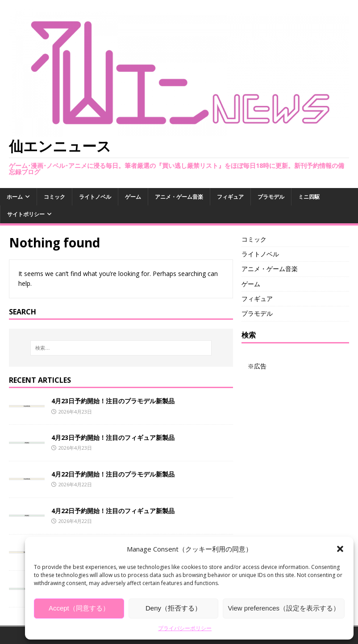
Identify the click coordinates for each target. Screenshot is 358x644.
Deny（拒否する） (173, 608)
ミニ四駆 (309, 197)
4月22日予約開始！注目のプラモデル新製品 (113, 474)
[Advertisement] (295, 416)
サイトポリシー (26, 214)
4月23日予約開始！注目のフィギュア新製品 (113, 437)
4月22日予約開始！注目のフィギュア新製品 (113, 511)
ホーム (15, 197)
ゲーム (133, 197)
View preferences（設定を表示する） (284, 608)
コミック (54, 197)
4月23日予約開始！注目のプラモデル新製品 (113, 401)
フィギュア (230, 197)
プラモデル (271, 197)
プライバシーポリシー (185, 628)
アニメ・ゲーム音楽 (179, 197)
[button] (340, 549)
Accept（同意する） (79, 608)
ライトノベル (95, 197)
